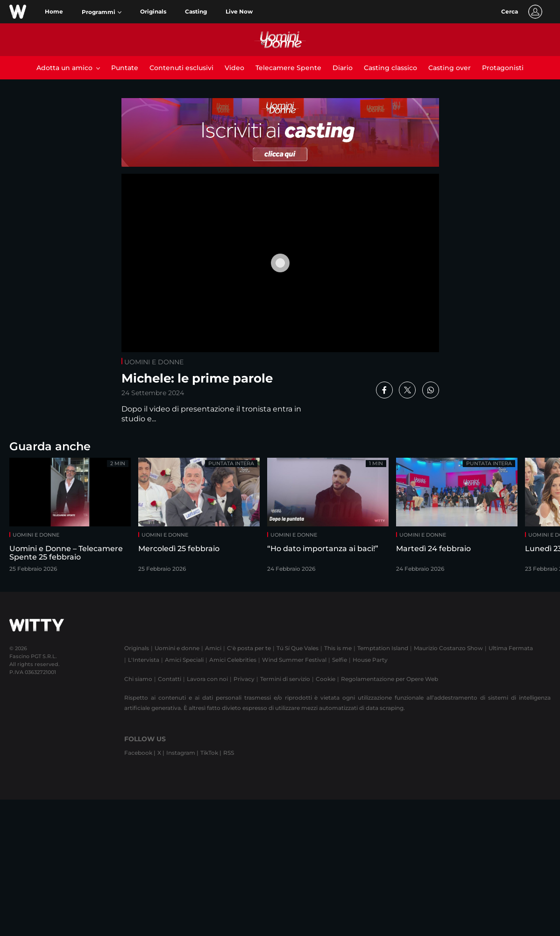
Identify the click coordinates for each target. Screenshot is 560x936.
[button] (102, 12)
